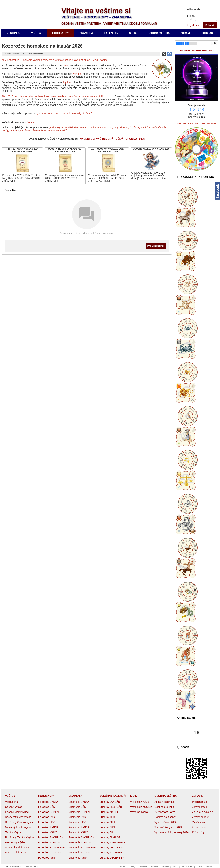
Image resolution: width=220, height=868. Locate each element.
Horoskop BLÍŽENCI (50, 812)
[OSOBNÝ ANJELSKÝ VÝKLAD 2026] (151, 166)
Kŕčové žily (198, 832)
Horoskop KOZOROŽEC (52, 848)
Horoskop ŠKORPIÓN (51, 837)
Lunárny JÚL (107, 832)
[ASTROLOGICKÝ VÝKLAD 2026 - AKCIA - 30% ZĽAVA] (108, 166)
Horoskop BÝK (47, 807)
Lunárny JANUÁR (110, 802)
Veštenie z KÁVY (140, 802)
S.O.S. (175, 867)
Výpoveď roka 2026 (165, 822)
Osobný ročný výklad (17, 812)
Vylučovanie (199, 822)
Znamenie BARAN (79, 802)
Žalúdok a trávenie (202, 812)
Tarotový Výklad (14, 832)
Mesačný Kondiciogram (18, 827)
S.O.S (134, 796)
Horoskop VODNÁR (50, 853)
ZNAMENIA (76, 796)
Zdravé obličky (200, 817)
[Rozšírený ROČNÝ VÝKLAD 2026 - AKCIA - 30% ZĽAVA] (22, 166)
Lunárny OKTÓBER (111, 848)
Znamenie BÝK (77, 807)
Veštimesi (122, 867)
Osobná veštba (187, 867)
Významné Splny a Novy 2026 (172, 832)
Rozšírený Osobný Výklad (20, 822)
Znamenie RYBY (78, 858)
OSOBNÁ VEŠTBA (166, 796)
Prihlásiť (210, 25)
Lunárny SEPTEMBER (113, 842)
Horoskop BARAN (48, 802)
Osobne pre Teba (164, 807)
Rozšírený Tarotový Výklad (20, 837)
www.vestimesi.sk (32, 867)
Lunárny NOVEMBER (112, 853)
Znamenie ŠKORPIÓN (82, 837)
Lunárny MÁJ (107, 822)
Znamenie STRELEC (81, 842)
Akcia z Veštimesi (164, 802)
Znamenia (154, 867)
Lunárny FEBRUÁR (111, 807)
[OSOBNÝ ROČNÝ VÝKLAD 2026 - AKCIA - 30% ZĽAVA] (65, 166)
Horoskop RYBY (48, 858)
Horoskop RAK (47, 817)
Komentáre (10, 190)
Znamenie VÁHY (78, 832)
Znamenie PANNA (79, 827)
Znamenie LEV (77, 822)
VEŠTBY (10, 796)
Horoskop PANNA (48, 827)
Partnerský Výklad (15, 842)
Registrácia (193, 25)
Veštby (132, 867)
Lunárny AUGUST (110, 837)
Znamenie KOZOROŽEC (83, 848)
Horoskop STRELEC (50, 842)
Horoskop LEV (46, 822)
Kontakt (209, 867)
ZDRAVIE (197, 796)
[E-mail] (206, 16)
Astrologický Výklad (16, 853)
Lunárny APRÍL (108, 817)
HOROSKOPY (47, 796)
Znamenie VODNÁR (80, 853)
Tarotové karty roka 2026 (168, 827)
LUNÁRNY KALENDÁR (114, 796)
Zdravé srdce (199, 807)
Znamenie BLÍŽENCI (81, 812)
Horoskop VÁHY (48, 832)
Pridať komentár (156, 246)
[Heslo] (206, 19)
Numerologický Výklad (18, 848)
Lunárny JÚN (107, 827)
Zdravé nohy (199, 827)
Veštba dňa (11, 802)
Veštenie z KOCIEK (141, 807)
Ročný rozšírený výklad (18, 817)
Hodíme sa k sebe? (165, 817)
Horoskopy (143, 867)
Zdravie (199, 867)
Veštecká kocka (139, 812)
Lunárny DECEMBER (112, 858)
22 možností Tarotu (165, 812)
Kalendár (165, 867)
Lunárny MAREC (109, 812)
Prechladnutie (200, 802)
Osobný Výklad (14, 807)
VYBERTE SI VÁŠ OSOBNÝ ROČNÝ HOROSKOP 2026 (112, 139)
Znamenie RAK (77, 817)
